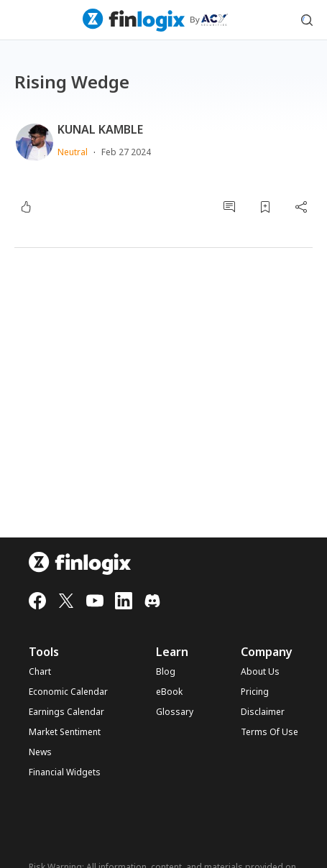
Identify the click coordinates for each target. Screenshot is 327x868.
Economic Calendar (68, 692)
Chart (40, 672)
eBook (169, 692)
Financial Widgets (65, 772)
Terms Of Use (270, 732)
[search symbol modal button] (307, 20)
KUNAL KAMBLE (100, 129)
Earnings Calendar (66, 712)
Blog (166, 672)
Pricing (255, 692)
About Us (260, 672)
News (40, 752)
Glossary (175, 712)
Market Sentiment (65, 732)
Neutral (73, 152)
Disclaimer (263, 712)
